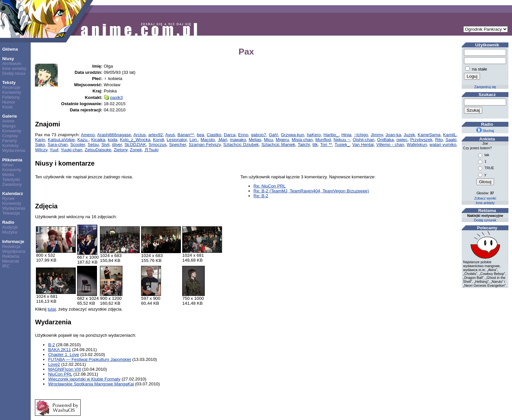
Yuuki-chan (72, 150)
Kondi (158, 140)
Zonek (136, 150)
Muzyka (10, 232)
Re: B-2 (261, 196)
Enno (243, 135)
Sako (40, 145)
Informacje (13, 242)
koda (112, 140)
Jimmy (377, 135)
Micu (268, 140)
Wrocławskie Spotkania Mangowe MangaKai (91, 384)
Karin (40, 140)
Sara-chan (58, 145)
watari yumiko (443, 145)
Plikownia (12, 160)
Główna (10, 49)
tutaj (52, 309)
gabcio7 (258, 135)
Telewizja (11, 213)
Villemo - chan (390, 145)
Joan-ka (393, 135)
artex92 (155, 135)
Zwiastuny (12, 184)
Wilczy (41, 150)
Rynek (8, 198)
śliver (117, 145)
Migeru (282, 140)
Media (8, 175)
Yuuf (54, 150)
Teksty (9, 82)
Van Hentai (363, 145)
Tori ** (326, 145)
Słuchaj (485, 131)
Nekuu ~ (342, 140)
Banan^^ (186, 135)
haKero (314, 135)
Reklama (11, 256)
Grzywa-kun (292, 135)
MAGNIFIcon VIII (64, 369)
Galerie (10, 116)
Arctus (139, 135)
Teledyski (11, 179)
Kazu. (83, 140)
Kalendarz (13, 194)
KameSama (429, 135)
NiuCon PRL (60, 374)
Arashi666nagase (114, 135)
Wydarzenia (14, 150)
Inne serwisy (14, 68)
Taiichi (304, 145)
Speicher (178, 145)
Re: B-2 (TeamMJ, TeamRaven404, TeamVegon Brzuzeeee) (311, 191)
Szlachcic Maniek (278, 145)
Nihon (8, 165)
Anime (8, 121)
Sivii (105, 145)
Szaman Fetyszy (205, 145)
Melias (255, 140)
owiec (402, 140)
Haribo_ (331, 135)
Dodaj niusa (14, 73)
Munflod (323, 140)
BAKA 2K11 (59, 350)
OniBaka (385, 140)
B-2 (51, 345)
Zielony (120, 150)
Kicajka (98, 140)
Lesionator (177, 140)
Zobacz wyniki (485, 198)
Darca (230, 135)
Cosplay (10, 136)
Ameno (88, 135)
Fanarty (10, 141)
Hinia (346, 135)
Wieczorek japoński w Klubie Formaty (84, 379)
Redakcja (11, 246)
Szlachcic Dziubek (241, 145)
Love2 (54, 364)
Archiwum (12, 64)
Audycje (10, 227)
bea (200, 135)
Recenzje (11, 87)
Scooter (78, 145)
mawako (238, 140)
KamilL (450, 135)
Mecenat (11, 261)
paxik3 (116, 97)
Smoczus (158, 145)
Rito (439, 140)
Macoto (208, 140)
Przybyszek (421, 140)
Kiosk (8, 107)
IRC (6, 266)
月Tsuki (151, 150)
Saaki (451, 140)
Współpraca (14, 251)
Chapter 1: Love (64, 355)
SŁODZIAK (135, 145)
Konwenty (12, 92)
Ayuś (170, 135)
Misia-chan (302, 140)
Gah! (273, 135)
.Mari (222, 140)
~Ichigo (361, 135)
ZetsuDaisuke (98, 150)
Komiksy (10, 145)
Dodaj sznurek (485, 220)
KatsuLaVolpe (61, 140)
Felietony (11, 97)
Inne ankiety (485, 203)
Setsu (93, 145)
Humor (9, 102)
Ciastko (214, 135)
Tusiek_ (342, 145)
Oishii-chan (364, 140)
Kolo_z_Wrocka (135, 140)
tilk (315, 145)
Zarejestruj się (485, 87)
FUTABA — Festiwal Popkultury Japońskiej (89, 359)
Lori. (194, 140)
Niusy (8, 59)
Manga (9, 126)
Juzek (409, 135)
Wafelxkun (417, 145)
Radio (8, 222)
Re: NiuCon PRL (270, 186)
